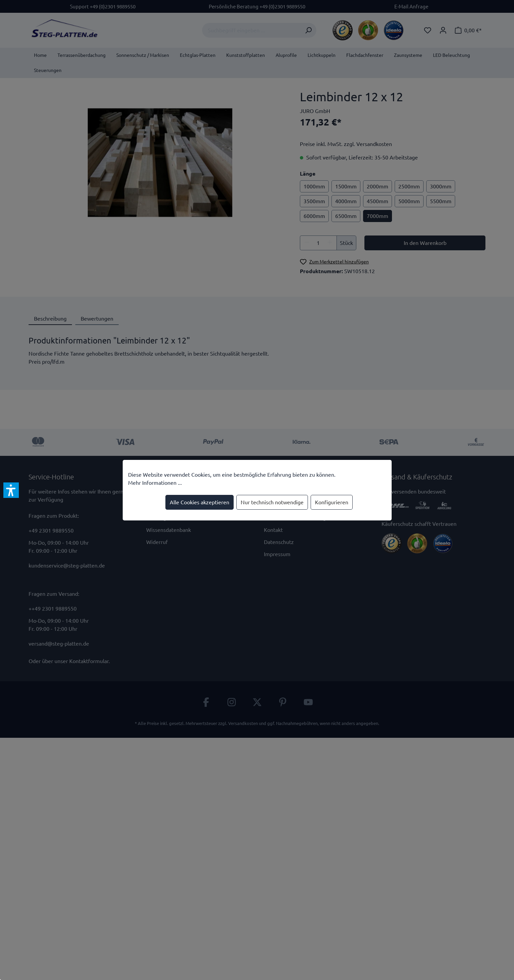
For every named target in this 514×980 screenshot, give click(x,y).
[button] (11, 490)
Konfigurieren (332, 502)
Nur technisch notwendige (272, 502)
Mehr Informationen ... (155, 483)
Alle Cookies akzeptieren (200, 502)
